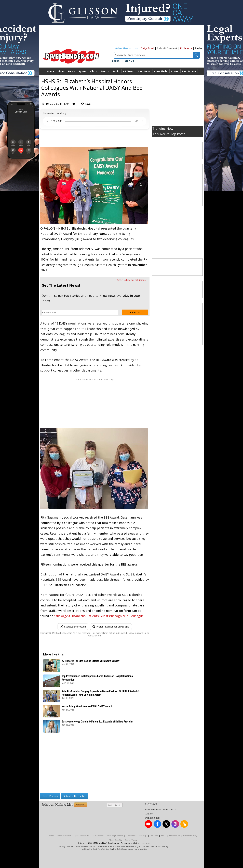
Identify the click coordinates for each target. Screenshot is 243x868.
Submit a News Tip (74, 796)
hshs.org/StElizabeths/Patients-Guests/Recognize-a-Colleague (99, 616)
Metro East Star (116, 840)
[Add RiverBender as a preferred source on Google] (111, 627)
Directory (122, 79)
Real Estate (189, 71)
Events (105, 71)
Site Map (143, 836)
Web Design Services (115, 836)
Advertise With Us (64, 836)
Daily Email (147, 48)
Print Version (50, 796)
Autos (175, 71)
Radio (198, 48)
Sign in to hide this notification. (132, 280)
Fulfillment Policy (190, 836)
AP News (128, 71)
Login (111, 805)
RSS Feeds (154, 836)
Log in (116, 61)
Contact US (131, 836)
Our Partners (98, 836)
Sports (83, 71)
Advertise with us (126, 48)
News (72, 71)
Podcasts (186, 48)
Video (61, 71)
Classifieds (161, 71)
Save (86, 104)
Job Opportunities (82, 836)
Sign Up (129, 61)
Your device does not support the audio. (95, 121)
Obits (94, 71)
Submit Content (167, 48)
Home (50, 71)
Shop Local (144, 71)
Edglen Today (131, 840)
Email (118, 805)
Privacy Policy (174, 836)
